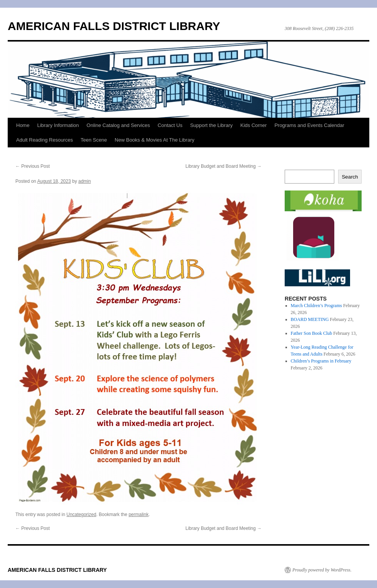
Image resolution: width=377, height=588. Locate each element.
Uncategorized (81, 514)
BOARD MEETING (310, 319)
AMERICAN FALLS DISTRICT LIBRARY (114, 26)
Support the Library (211, 125)
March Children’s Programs (316, 306)
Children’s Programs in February (321, 361)
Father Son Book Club (312, 333)
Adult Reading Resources (44, 140)
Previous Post (33, 166)
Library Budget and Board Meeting (224, 166)
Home (23, 125)
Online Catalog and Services (118, 125)
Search (350, 177)
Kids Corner (254, 125)
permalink (138, 514)
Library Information (58, 125)
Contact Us (170, 125)
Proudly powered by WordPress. (322, 570)
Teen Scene (94, 140)
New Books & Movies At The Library (154, 140)
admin (85, 181)
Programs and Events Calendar (309, 125)
